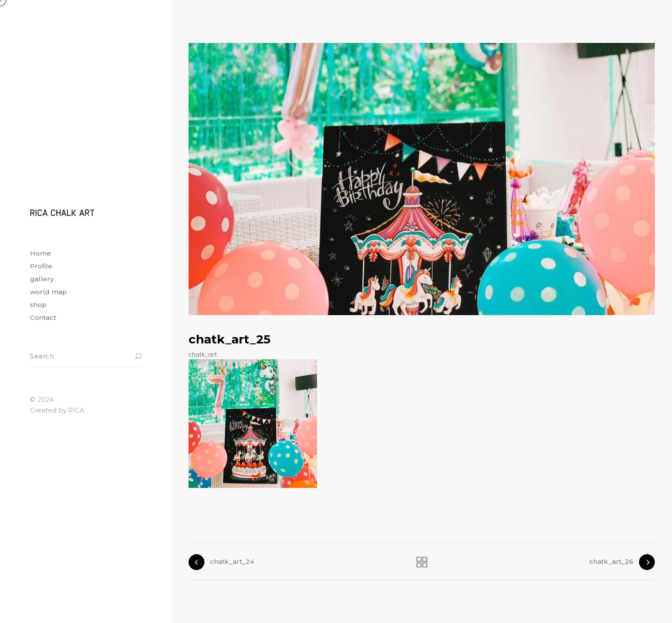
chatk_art (203, 354)
